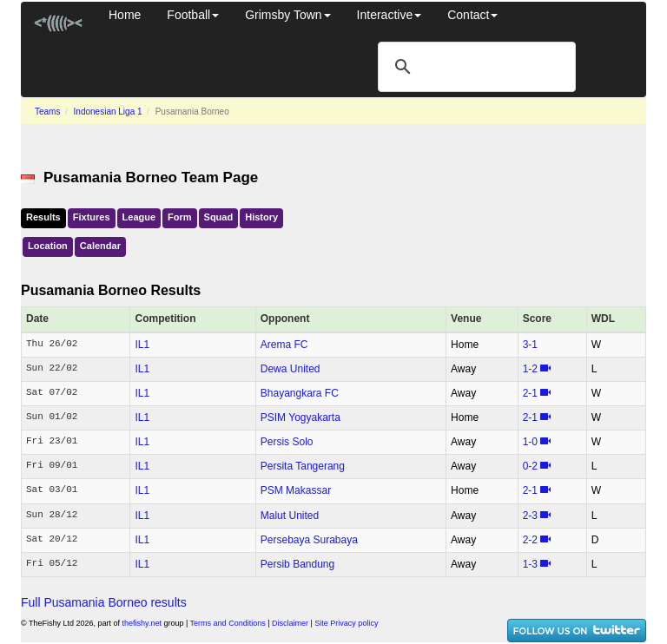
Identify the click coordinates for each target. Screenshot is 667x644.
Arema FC (284, 345)
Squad (219, 217)
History (261, 217)
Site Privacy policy (346, 623)
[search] (474, 67)
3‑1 (530, 345)
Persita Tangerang (303, 466)
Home (125, 15)
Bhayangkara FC (300, 393)
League (139, 217)
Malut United (290, 516)
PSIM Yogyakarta (300, 417)
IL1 (142, 345)
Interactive (390, 15)
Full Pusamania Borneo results (104, 602)
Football (193, 15)
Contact (472, 15)
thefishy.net (142, 623)
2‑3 (530, 516)
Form (180, 217)
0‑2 (530, 466)
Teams (47, 112)
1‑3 (530, 564)
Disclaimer (290, 623)
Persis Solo (287, 442)
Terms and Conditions (228, 623)
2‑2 (530, 540)
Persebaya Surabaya (309, 540)
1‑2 (530, 369)
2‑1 (530, 393)
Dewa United (291, 369)
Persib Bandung (297, 564)
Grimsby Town (287, 15)
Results (43, 217)
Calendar (100, 246)
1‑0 (530, 442)
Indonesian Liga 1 (108, 112)
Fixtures (92, 217)
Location (48, 246)
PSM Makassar (296, 490)
